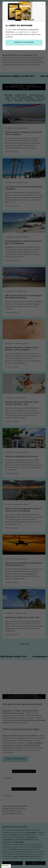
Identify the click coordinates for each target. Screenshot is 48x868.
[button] (6, 866)
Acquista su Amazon (24, 42)
